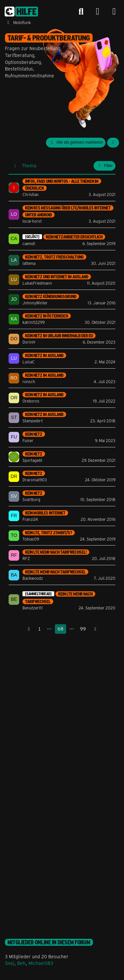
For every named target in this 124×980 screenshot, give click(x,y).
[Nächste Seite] (95, 629)
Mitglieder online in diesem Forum (49, 942)
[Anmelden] (98, 12)
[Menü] (114, 12)
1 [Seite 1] (40, 629)
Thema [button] (29, 166)
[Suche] (81, 12)
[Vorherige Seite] (29, 629)
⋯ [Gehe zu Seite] (49, 629)
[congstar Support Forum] (21, 12)
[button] (113, 143)
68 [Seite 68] (61, 629)
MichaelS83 (41, 963)
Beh (21, 963)
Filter (104, 166)
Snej (10, 963)
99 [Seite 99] (83, 629)
